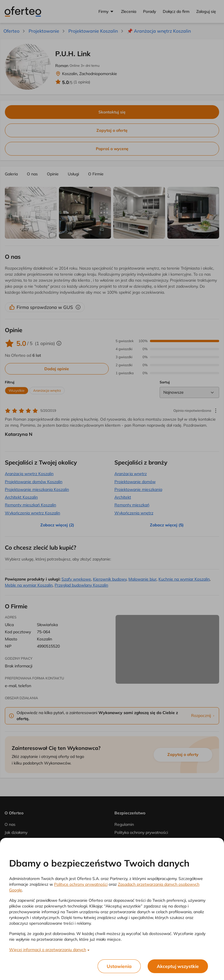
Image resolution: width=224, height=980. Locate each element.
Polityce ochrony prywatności (81, 884)
